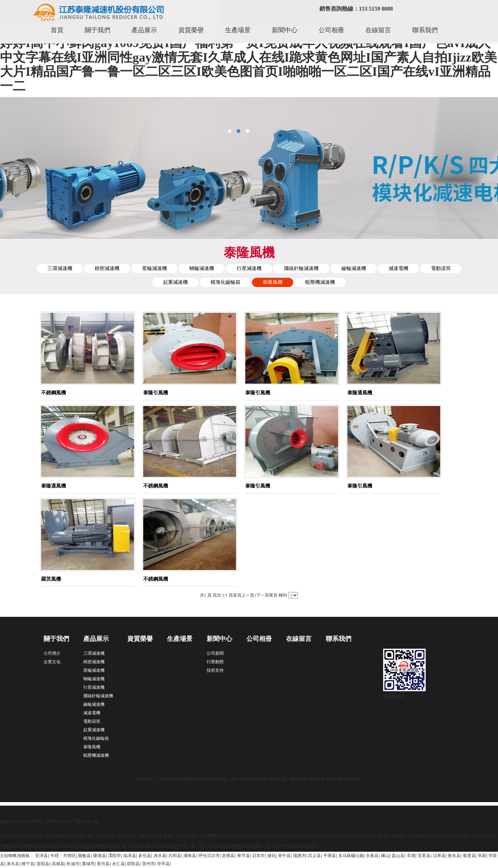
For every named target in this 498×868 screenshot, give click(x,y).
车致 (411, 856)
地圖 (348, 779)
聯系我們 (425, 30)
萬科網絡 (299, 779)
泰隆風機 (273, 282)
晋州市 (149, 864)
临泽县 (130, 856)
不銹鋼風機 (54, 393)
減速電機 (398, 268)
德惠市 (300, 856)
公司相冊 (331, 30)
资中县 (284, 856)
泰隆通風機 (360, 393)
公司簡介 (52, 653)
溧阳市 (114, 856)
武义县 (314, 856)
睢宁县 (28, 864)
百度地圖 (317, 779)
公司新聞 (215, 653)
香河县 (103, 864)
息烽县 (228, 856)
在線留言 (378, 30)
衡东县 (454, 856)
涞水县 (160, 856)
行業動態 (215, 662)
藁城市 (88, 864)
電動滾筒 (441, 268)
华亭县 (163, 864)
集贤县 (469, 856)
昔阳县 (43, 864)
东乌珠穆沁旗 (351, 856)
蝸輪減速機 (202, 268)
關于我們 (97, 30)
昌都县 (58, 864)
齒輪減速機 (354, 268)
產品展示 (144, 30)
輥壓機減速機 (320, 282)
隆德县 (100, 856)
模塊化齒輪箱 (225, 282)
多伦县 (145, 856)
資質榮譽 (191, 30)
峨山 (385, 856)
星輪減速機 (155, 268)
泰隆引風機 (156, 393)
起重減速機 (175, 282)
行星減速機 (249, 268)
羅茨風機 (51, 579)
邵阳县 (133, 864)
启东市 (258, 856)
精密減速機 (107, 268)
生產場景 (238, 30)
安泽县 (41, 856)
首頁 (57, 30)
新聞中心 (285, 30)
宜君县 (424, 856)
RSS (357, 779)
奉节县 (244, 856)
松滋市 (73, 864)
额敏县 (84, 856)
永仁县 (118, 864)
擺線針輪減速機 (301, 268)
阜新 (482, 856)
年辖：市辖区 (63, 856)
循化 (272, 856)
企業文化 (52, 662)
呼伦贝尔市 (209, 856)
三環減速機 (60, 268)
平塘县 (330, 856)
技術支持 (215, 670)
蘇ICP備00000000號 (249, 779)
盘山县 (398, 856)
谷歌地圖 (335, 779)
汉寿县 (439, 856)
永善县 (372, 856)
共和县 (175, 856)
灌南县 (190, 856)
